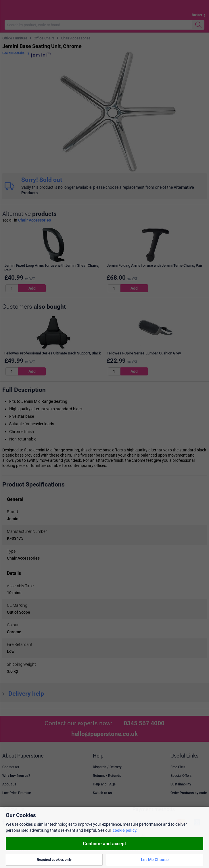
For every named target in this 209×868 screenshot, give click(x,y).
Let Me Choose (155, 860)
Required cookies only (54, 860)
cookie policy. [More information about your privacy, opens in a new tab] (125, 830)
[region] (104, 837)
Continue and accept (104, 844)
